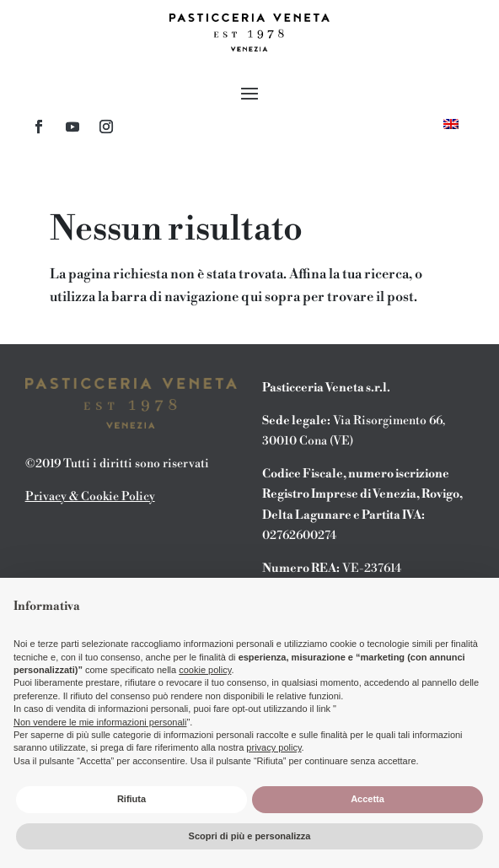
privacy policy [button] (274, 747)
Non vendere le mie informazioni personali (100, 722)
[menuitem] (451, 124)
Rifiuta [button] (131, 799)
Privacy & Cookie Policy (90, 497)
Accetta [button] (368, 799)
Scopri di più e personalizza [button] (250, 836)
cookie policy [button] (205, 670)
